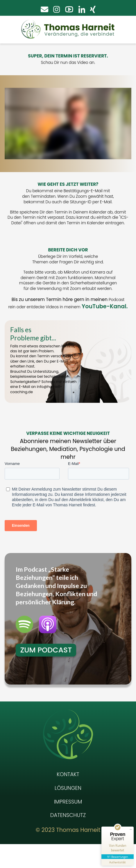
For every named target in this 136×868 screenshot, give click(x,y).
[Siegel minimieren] (131, 829)
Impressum (68, 826)
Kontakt (68, 798)
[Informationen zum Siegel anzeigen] (118, 862)
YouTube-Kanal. (105, 306)
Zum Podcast (46, 674)
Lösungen (68, 812)
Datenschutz (68, 839)
